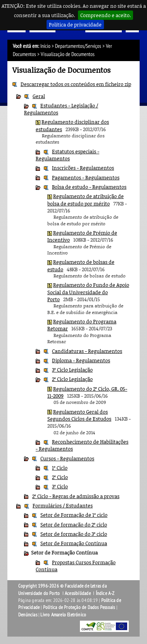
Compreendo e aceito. (105, 15)
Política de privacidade (75, 25)
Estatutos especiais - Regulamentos (67, 155)
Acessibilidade (78, 593)
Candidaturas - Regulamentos (87, 351)
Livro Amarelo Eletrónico (63, 615)
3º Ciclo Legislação (72, 370)
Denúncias (28, 615)
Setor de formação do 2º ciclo (74, 525)
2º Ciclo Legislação (72, 379)
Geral (39, 96)
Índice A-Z (105, 593)
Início (45, 46)
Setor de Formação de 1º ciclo (74, 515)
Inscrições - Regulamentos (83, 168)
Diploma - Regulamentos (81, 360)
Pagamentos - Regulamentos (86, 177)
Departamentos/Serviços (78, 46)
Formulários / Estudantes (63, 505)
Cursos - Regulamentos (67, 458)
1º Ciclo (60, 468)
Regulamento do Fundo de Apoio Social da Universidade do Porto (88, 292)
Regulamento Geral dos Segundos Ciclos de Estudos (79, 415)
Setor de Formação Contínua (74, 543)
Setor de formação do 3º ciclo (74, 534)
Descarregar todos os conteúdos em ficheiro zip (76, 84)
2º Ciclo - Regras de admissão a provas (76, 496)
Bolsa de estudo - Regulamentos (89, 187)
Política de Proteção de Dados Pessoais (79, 607)
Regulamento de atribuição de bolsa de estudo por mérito (86, 200)
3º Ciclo (60, 486)
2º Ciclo (60, 477)
